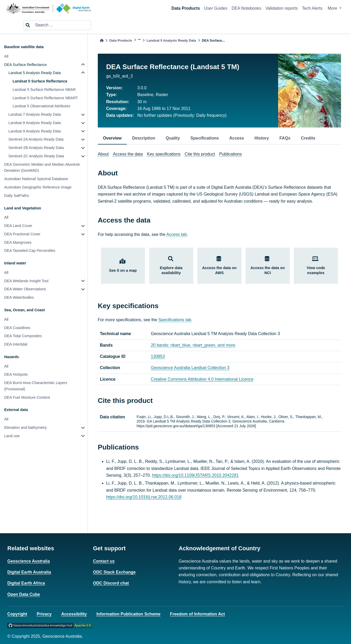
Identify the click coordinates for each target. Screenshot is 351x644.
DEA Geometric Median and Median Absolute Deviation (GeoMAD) (42, 168)
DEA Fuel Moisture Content (27, 397)
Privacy (44, 614)
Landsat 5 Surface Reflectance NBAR (44, 90)
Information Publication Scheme (128, 614)
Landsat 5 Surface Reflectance (40, 81)
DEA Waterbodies (19, 297)
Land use (12, 436)
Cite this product (200, 154)
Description (144, 138)
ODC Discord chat (111, 583)
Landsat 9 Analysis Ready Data (35, 131)
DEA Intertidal (16, 344)
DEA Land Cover (18, 226)
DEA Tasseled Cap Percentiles (30, 251)
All (6, 56)
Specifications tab (175, 320)
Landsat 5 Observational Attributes (41, 106)
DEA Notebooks (246, 8)
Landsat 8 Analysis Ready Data (35, 123)
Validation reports (281, 8)
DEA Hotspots (16, 374)
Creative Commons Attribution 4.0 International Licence (202, 379)
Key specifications (164, 154)
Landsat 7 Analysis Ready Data (35, 114)
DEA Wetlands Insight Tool (26, 281)
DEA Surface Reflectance (25, 65)
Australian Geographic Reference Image (38, 187)
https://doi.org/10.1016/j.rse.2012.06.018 (144, 497)
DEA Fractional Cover (22, 234)
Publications (230, 154)
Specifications (204, 138)
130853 (158, 356)
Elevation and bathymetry (25, 428)
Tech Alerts (312, 8)
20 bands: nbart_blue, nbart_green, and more (193, 345)
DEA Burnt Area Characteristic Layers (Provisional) (36, 386)
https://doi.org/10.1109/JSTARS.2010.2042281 (195, 475)
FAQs (285, 138)
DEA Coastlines (17, 328)
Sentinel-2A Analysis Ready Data (36, 139)
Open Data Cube (24, 594)
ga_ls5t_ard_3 (119, 76)
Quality (173, 138)
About (103, 154)
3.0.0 (142, 88)
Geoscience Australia (29, 561)
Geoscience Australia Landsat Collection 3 (190, 368)
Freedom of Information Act (198, 614)
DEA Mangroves (18, 242)
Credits (308, 138)
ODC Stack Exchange (114, 572)
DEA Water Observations (25, 289)
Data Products (186, 8)
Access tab (176, 234)
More (333, 8)
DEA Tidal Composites (23, 336)
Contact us (104, 561)
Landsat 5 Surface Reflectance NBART (45, 98)
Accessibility (74, 614)
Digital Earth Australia (29, 572)
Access (237, 138)
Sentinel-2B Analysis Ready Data (36, 148)
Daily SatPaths (17, 196)
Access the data (128, 154)
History (262, 138)
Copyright (17, 614)
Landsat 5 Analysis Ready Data (35, 73)
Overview (112, 138)
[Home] (102, 40)
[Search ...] (61, 25)
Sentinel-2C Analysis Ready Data (36, 156)
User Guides (216, 8)
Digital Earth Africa (26, 583)
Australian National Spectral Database (36, 179)
